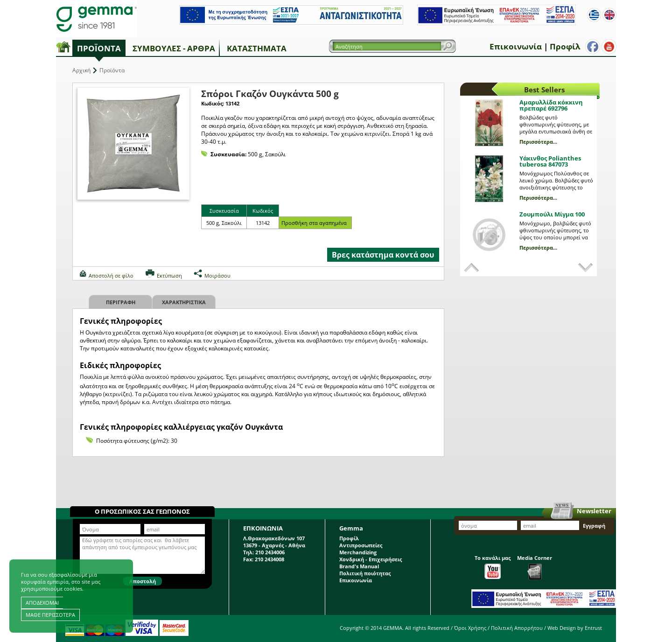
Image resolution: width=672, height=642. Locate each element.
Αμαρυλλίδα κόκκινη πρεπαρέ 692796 (551, 105)
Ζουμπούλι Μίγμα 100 (552, 214)
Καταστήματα (257, 48)
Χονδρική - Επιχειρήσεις (371, 559)
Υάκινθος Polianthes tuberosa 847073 (550, 161)
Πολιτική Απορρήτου (517, 628)
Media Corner (535, 567)
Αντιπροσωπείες (361, 545)
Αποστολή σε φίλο (111, 276)
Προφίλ (565, 46)
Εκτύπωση (169, 276)
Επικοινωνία (516, 46)
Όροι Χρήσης (470, 628)
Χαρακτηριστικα (184, 302)
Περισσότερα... (538, 142)
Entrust (593, 628)
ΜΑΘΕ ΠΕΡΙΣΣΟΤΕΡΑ (50, 615)
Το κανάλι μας (493, 567)
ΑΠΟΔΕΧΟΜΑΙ (42, 603)
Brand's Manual (359, 566)
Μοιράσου (217, 276)
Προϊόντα (99, 48)
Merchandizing (358, 552)
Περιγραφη (121, 302)
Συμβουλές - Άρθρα (174, 48)
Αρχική (81, 70)
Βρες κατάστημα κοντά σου (383, 255)
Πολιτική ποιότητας (365, 573)
